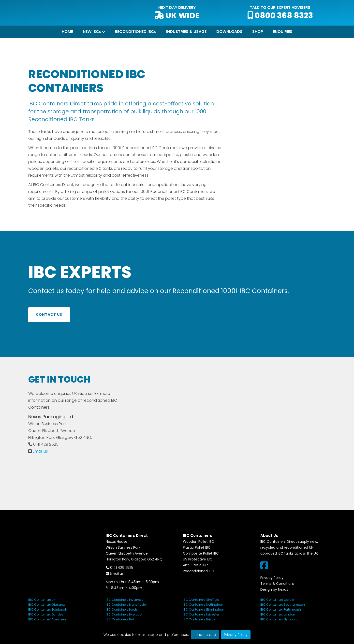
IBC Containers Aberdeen (47, 619)
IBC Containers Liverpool (124, 614)
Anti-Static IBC (195, 565)
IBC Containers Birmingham (204, 609)
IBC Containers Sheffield (201, 600)
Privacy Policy (236, 635)
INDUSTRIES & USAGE (186, 32)
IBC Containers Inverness (125, 600)
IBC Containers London (278, 614)
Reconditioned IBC (199, 571)
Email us (40, 451)
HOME (67, 32)
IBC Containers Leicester (201, 614)
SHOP (258, 32)
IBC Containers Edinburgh (48, 609)
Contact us (49, 315)
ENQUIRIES (283, 32)
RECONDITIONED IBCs (136, 32)
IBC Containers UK (42, 600)
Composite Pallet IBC (201, 553)
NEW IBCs (92, 32)
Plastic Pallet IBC (197, 547)
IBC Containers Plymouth (279, 619)
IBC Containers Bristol (199, 619)
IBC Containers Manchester (126, 605)
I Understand (205, 635)
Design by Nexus (274, 589)
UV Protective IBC (198, 559)
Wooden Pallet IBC (199, 542)
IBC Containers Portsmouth (281, 609)
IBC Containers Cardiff (277, 600)
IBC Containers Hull (120, 619)
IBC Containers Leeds (122, 609)
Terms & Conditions (277, 584)
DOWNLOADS (229, 32)
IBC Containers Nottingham (204, 605)
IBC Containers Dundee (46, 614)
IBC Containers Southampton (283, 605)
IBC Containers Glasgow (47, 605)
